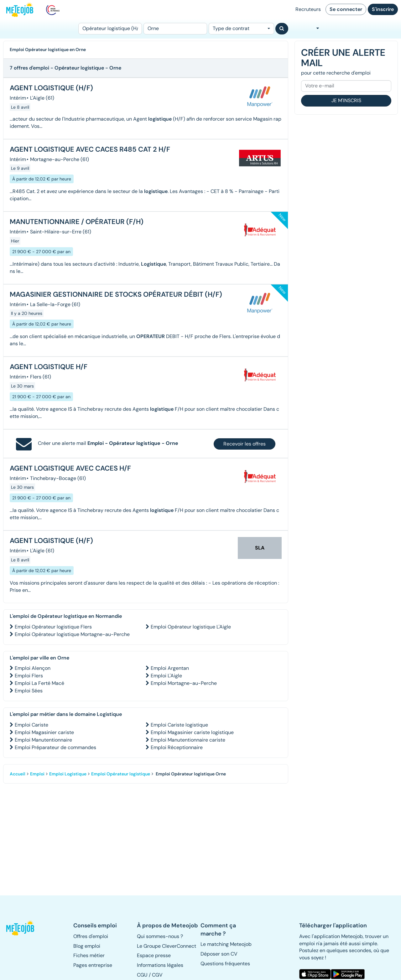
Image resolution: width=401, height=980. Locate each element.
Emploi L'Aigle (166, 676)
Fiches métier (89, 955)
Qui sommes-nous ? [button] (160, 936)
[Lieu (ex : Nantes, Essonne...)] (175, 29)
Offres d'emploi (91, 936)
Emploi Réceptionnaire (177, 747)
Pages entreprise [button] (93, 965)
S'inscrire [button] (383, 9)
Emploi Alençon (33, 668)
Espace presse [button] (154, 955)
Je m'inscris (346, 100)
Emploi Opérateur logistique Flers (53, 627)
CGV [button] (157, 975)
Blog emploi (87, 946)
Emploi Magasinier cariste (44, 732)
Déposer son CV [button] (219, 954)
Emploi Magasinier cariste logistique (192, 732)
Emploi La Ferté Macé (39, 683)
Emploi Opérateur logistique (121, 774)
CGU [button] (142, 975)
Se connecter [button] (346, 9)
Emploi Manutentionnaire (43, 740)
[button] (21, 928)
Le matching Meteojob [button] (226, 944)
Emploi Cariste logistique (179, 725)
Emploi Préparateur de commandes (55, 747)
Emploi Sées (29, 691)
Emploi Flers (29, 676)
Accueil (18, 774)
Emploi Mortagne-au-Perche (184, 683)
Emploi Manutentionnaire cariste (188, 740)
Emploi (37, 774)
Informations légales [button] (160, 965)
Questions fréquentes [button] (225, 964)
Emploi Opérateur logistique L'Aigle (191, 627)
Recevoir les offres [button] (245, 444)
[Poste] (110, 29)
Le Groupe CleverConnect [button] (167, 946)
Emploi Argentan (170, 668)
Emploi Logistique (68, 774)
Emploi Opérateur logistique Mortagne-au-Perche (72, 634)
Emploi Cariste (31, 725)
